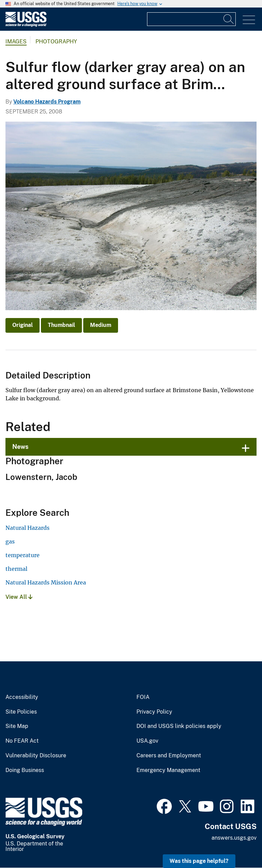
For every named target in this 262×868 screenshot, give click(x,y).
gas (10, 541)
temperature (23, 555)
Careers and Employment (169, 756)
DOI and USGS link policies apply (179, 726)
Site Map (17, 726)
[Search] (229, 19)
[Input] (191, 19)
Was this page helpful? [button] (199, 861)
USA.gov (147, 741)
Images (16, 42)
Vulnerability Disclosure (36, 756)
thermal (16, 569)
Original (23, 325)
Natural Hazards (27, 528)
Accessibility (22, 697)
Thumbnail (61, 325)
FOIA (143, 697)
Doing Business (25, 770)
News (20, 447)
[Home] (26, 25)
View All (19, 597)
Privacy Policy (154, 712)
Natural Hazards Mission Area (46, 582)
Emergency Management (168, 770)
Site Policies (21, 712)
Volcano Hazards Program (47, 102)
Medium (101, 325)
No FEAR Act (22, 741)
